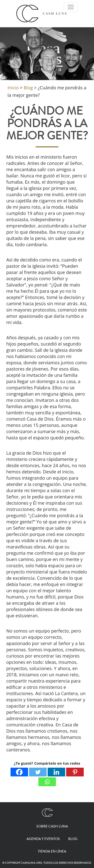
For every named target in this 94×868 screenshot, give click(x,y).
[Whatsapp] (47, 782)
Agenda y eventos (43, 839)
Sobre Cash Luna (52, 826)
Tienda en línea (52, 851)
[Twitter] (38, 772)
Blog (73, 839)
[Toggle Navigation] (71, 7)
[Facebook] (19, 772)
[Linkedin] (56, 772)
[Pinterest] (75, 772)
